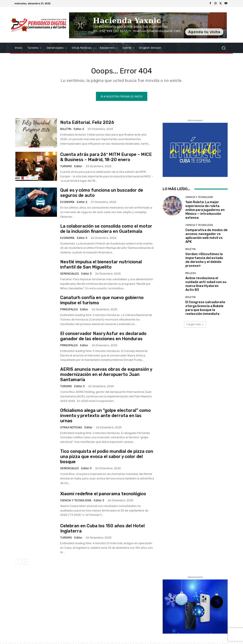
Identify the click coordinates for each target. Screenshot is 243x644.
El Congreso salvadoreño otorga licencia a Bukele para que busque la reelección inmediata (205, 310)
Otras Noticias (71, 429)
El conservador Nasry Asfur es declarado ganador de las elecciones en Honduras (103, 338)
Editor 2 (79, 130)
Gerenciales (70, 275)
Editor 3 (82, 239)
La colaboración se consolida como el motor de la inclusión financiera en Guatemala (106, 230)
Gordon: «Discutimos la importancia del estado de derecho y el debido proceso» (204, 262)
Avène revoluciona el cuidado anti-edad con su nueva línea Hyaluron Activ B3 (206, 286)
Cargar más (195, 326)
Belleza (191, 275)
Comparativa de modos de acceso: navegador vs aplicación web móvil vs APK (207, 238)
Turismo (66, 168)
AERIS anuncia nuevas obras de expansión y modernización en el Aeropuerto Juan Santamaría (106, 376)
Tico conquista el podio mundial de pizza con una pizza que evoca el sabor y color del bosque (107, 458)
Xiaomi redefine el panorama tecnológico (103, 495)
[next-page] (25, 563)
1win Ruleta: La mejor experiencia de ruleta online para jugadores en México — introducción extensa (205, 212)
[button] (223, 48)
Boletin (66, 130)
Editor (78, 168)
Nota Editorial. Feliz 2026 (87, 124)
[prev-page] (18, 563)
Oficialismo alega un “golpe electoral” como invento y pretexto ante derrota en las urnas (105, 417)
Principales (69, 311)
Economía (67, 204)
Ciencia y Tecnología (76, 502)
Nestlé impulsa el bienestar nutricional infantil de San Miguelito (101, 266)
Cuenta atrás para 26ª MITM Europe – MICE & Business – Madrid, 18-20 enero (106, 159)
